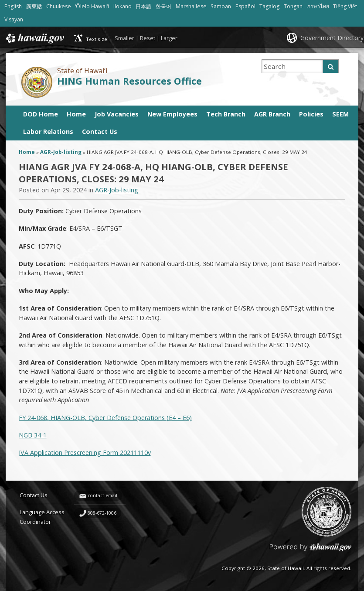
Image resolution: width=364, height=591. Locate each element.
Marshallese (191, 6)
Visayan (14, 19)
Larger (169, 38)
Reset (148, 38)
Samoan (221, 6)
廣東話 (34, 6)
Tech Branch (226, 114)
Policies (311, 114)
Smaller (124, 38)
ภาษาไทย (318, 6)
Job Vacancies (117, 114)
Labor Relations (48, 132)
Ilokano (122, 6)
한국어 (163, 6)
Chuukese (59, 6)
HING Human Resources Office (129, 81)
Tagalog (269, 6)
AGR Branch (272, 114)
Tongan (293, 6)
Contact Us (100, 132)
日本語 (143, 6)
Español (245, 6)
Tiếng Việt (345, 6)
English (13, 6)
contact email (102, 495)
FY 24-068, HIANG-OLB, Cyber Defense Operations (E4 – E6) (105, 418)
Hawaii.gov (34, 38)
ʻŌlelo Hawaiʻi (92, 6)
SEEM (340, 114)
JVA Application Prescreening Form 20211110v (85, 453)
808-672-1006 (102, 513)
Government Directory (332, 38)
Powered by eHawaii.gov (311, 551)
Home (76, 114)
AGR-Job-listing (61, 152)
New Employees (172, 114)
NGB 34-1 (33, 435)
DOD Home (41, 114)
